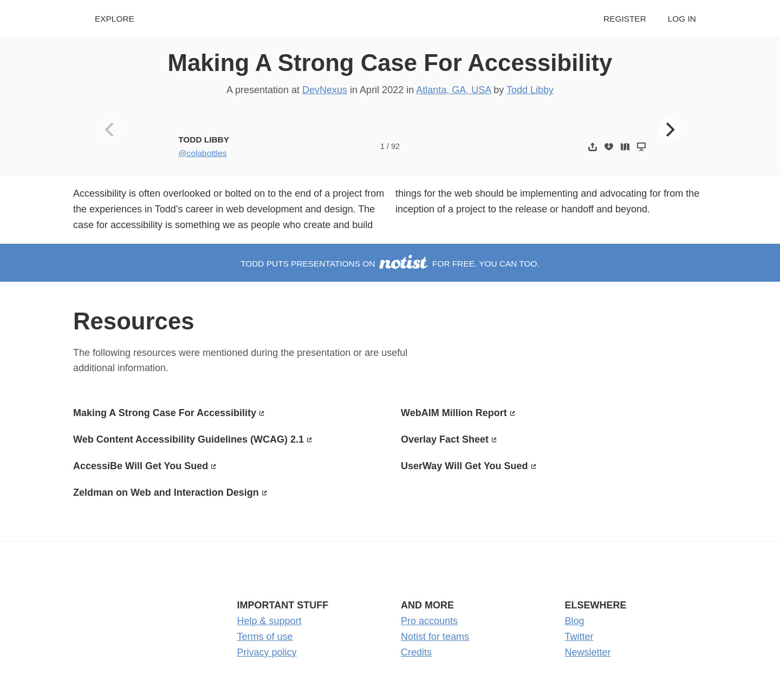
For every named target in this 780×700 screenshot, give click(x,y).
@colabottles (202, 153)
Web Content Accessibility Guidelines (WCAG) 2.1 (188, 439)
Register (625, 19)
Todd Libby (530, 90)
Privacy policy (267, 652)
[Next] (669, 129)
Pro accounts (429, 621)
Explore (115, 19)
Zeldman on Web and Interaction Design (166, 492)
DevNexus (325, 90)
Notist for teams (435, 637)
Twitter (579, 637)
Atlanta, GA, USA (453, 90)
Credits (416, 652)
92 (395, 146)
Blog (575, 621)
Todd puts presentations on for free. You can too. (390, 264)
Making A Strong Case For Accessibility (390, 63)
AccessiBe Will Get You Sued (141, 466)
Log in (682, 19)
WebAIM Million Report (454, 413)
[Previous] (111, 129)
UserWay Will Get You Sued (464, 466)
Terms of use (265, 637)
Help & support (269, 621)
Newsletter (588, 652)
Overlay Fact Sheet (445, 439)
